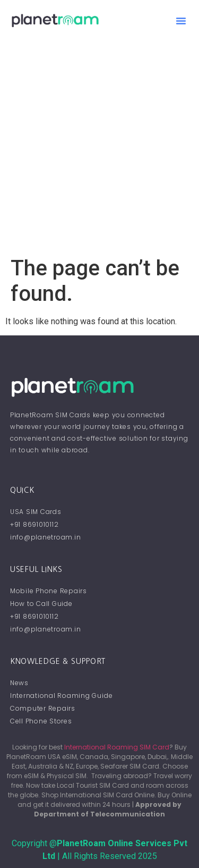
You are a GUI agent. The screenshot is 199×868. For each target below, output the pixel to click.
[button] (181, 21)
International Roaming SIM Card (117, 747)
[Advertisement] (99, 151)
